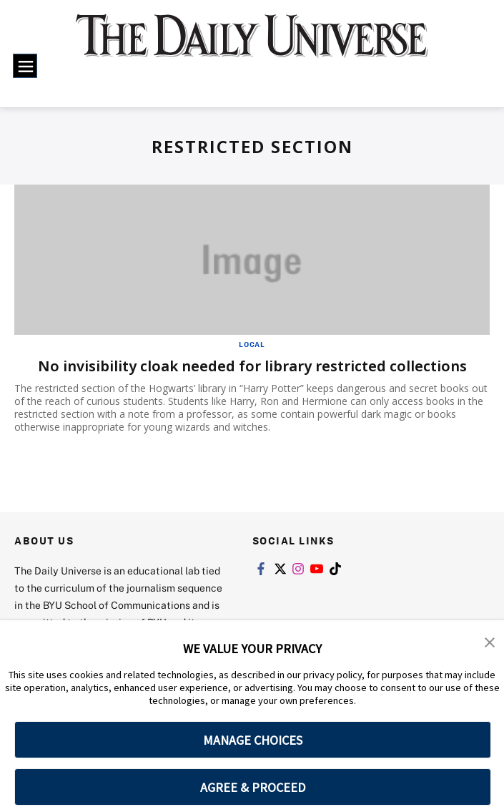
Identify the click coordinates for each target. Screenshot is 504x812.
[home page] (252, 45)
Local (252, 344)
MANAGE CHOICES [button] (253, 740)
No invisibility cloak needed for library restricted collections (252, 366)
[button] (490, 641)
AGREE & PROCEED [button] (253, 787)
